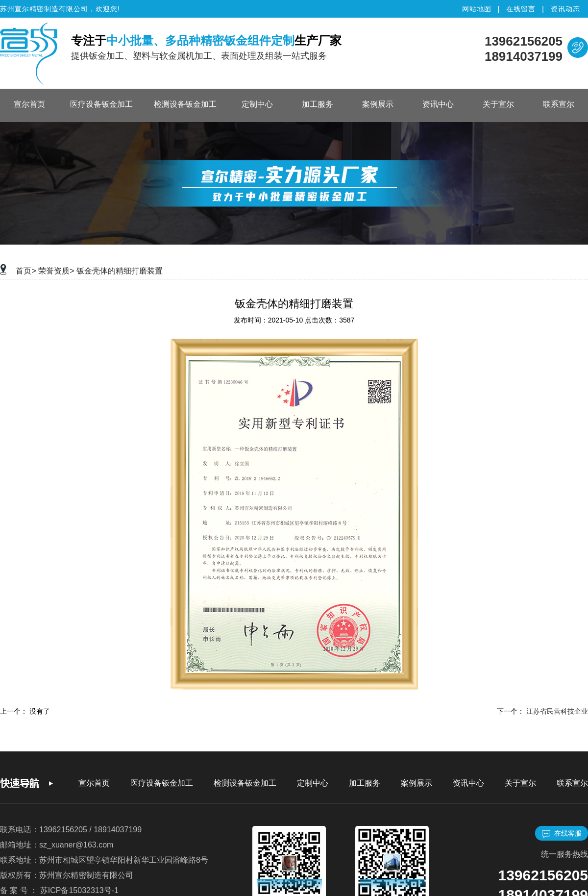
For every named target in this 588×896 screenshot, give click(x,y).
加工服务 (318, 104)
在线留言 (521, 9)
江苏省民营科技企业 (557, 711)
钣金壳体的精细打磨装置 (120, 271)
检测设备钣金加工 (185, 104)
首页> (26, 271)
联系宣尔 (559, 104)
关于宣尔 (498, 104)
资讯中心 (438, 104)
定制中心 (257, 104)
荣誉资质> (56, 271)
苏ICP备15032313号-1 (79, 890)
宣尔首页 (29, 104)
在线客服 (562, 834)
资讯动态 (565, 9)
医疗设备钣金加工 (101, 104)
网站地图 (477, 9)
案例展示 (378, 104)
